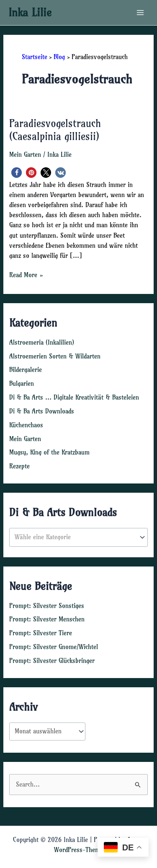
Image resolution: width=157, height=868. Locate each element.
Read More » (26, 275)
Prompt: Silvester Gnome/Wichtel (54, 647)
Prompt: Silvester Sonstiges (47, 606)
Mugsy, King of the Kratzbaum (49, 452)
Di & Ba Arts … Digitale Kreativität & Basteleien (74, 398)
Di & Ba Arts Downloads (42, 411)
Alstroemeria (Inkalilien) (42, 343)
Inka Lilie (30, 13)
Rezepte (19, 466)
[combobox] (78, 537)
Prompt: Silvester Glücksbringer (52, 661)
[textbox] (75, 538)
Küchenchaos (26, 425)
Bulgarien (22, 384)
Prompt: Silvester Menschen (47, 619)
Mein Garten (25, 155)
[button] (17, 173)
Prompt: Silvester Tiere (41, 633)
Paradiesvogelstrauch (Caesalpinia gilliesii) (55, 130)
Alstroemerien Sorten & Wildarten (55, 356)
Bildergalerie (26, 370)
